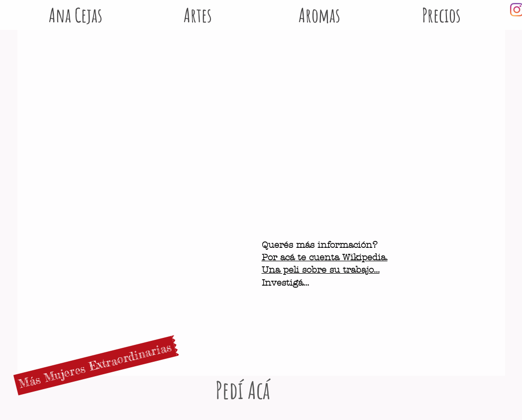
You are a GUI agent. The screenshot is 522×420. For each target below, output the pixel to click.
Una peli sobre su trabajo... (321, 270)
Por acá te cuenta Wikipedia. (325, 258)
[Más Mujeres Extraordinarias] (95, 366)
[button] (320, 10)
